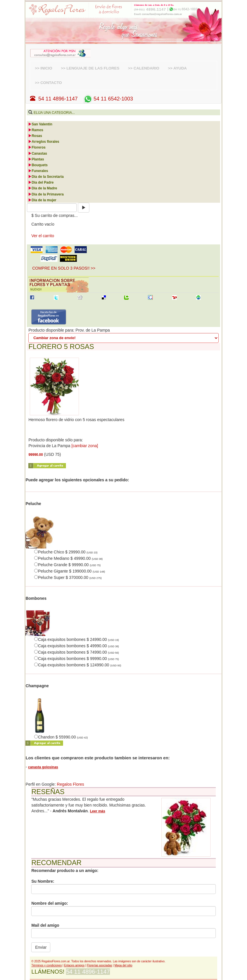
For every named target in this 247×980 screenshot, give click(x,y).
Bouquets (38, 165)
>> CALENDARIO (144, 68)
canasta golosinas (43, 767)
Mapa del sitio (123, 965)
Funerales (38, 171)
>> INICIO (43, 68)
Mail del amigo (45, 925)
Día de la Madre (43, 188)
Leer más (98, 811)
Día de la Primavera (46, 194)
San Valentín (40, 124)
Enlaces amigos (74, 965)
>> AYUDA (177, 68)
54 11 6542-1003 (108, 99)
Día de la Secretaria (46, 177)
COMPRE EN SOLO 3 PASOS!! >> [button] (64, 268)
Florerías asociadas (99, 965)
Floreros (37, 147)
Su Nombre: (43, 881)
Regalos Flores (71, 784)
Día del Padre (41, 182)
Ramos (36, 130)
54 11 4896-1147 (54, 99)
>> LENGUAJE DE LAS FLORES (90, 68)
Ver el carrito (43, 236)
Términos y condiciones (46, 965)
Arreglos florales (44, 142)
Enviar (41, 947)
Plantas (36, 159)
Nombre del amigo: (50, 903)
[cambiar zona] (85, 446)
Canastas (37, 153)
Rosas (35, 136)
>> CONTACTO (48, 83)
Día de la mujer (42, 200)
